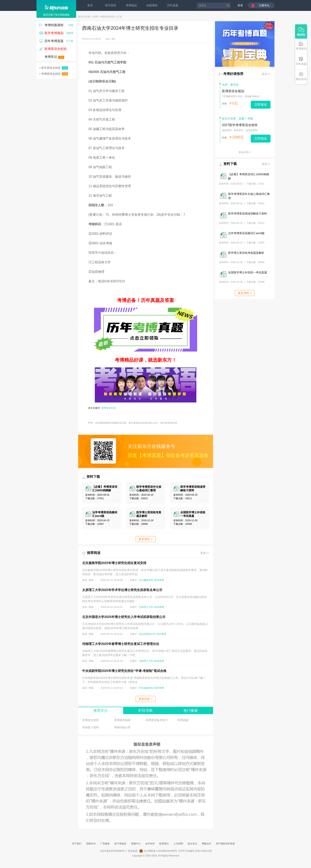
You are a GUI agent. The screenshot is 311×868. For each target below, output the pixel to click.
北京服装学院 (146, 580)
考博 (95, 17)
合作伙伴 (150, 844)
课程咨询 (301, 76)
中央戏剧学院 (146, 688)
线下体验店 (120, 844)
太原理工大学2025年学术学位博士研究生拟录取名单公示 (122, 590)
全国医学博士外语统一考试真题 (248, 272)
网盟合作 (206, 844)
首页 (90, 5)
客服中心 (136, 844)
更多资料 (146, 539)
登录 (240, 5)
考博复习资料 (90, 727)
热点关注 (192, 844)
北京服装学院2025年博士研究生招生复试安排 (114, 563)
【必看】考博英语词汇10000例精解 (249, 176)
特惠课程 (152, 5)
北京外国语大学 (147, 634)
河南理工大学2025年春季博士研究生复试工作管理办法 (121, 644)
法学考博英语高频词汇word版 (246, 233)
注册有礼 (264, 5)
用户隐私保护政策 (226, 844)
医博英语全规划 (233, 91)
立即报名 (261, 105)
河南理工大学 (146, 661)
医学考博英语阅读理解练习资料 (248, 214)
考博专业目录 (107, 17)
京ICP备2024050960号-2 (113, 851)
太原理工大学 (146, 607)
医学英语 (111, 5)
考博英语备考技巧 (157, 720)
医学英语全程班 (54, 68)
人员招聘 (178, 844)
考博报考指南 (122, 720)
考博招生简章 (90, 720)
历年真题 (173, 5)
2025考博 (159, 580)
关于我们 (77, 844)
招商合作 (91, 844)
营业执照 (133, 851)
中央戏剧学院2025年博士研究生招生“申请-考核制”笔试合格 (124, 671)
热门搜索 (191, 711)
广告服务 (105, 844)
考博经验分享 (122, 727)
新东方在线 (84, 17)
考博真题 (183, 720)
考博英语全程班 (54, 74)
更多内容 (146, 699)
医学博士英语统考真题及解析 (246, 253)
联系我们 (164, 844)
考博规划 (131, 5)
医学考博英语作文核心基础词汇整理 (249, 196)
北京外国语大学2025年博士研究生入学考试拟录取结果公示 (124, 617)
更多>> (205, 553)
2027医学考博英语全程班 (240, 125)
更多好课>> (245, 152)
